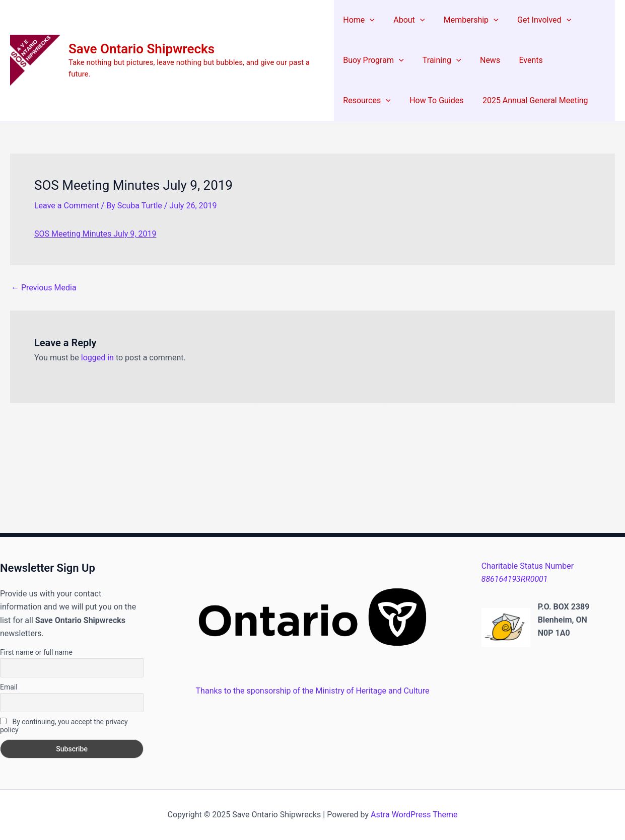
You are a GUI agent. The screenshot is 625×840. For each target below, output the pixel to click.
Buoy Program (373, 60)
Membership (466, 20)
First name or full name (36, 652)
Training (439, 60)
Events (523, 60)
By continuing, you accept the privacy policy (64, 726)
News (484, 60)
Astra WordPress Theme (414, 815)
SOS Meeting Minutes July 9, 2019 (95, 234)
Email (9, 687)
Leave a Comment (67, 206)
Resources (575, 60)
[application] (370, 20)
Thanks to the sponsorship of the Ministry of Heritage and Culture (313, 691)
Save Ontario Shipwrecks (142, 49)
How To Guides (370, 100)
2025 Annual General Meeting (466, 100)
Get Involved (536, 20)
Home (359, 20)
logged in (97, 358)
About (406, 20)
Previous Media (44, 288)
